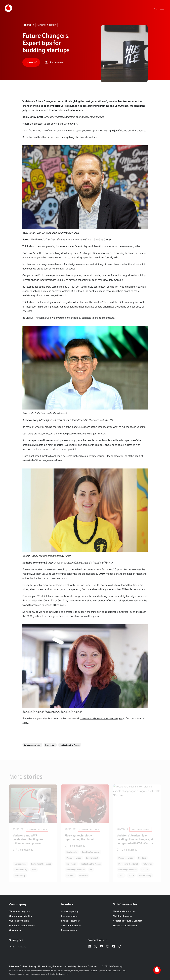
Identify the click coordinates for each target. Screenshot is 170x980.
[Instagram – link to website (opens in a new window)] (108, 947)
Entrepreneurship (32, 745)
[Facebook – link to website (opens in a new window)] (114, 947)
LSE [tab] (12, 947)
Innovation (50, 745)
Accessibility (70, 966)
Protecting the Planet (70, 745)
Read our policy (62, 974)
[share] (31, 62)
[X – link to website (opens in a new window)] (95, 947)
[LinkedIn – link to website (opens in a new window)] (89, 947)
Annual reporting (70, 911)
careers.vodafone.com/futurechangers (101, 718)
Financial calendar (70, 921)
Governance (15, 930)
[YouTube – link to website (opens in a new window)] (102, 947)
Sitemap (33, 966)
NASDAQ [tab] (22, 947)
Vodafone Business (123, 916)
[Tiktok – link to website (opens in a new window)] (120, 947)
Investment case (69, 916)
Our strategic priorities (21, 916)
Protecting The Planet (46, 25)
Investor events (69, 930)
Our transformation (19, 921)
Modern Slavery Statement (50, 966)
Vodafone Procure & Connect (128, 921)
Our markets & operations (22, 925)
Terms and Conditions (88, 966)
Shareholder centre (71, 925)
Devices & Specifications (125, 925)
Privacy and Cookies (18, 966)
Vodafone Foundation (124, 911)
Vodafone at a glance (20, 911)
